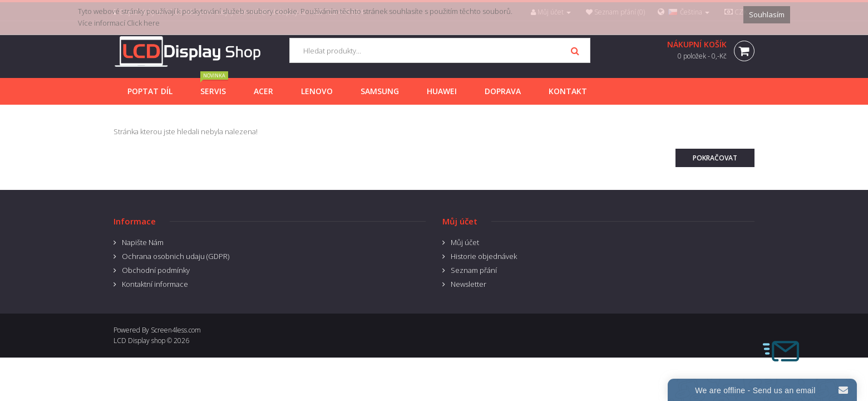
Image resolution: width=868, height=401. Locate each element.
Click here (143, 23)
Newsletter (468, 284)
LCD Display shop (139, 341)
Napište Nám (143, 242)
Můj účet (465, 242)
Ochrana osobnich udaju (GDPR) (176, 256)
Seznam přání (474, 270)
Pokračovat (715, 158)
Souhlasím (767, 14)
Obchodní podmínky (156, 270)
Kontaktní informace (155, 284)
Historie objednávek (484, 256)
